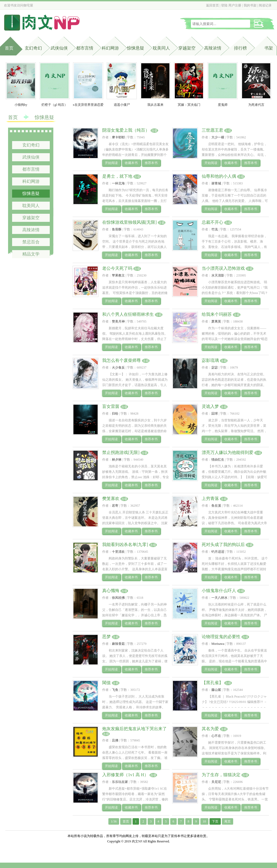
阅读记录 (265, 5)
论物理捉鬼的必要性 (221, 637)
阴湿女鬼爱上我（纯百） (126, 130)
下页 (215, 821)
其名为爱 (210, 729)
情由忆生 (218, 460)
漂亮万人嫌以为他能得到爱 (228, 452)
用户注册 (235, 5)
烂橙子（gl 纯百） (54, 105)
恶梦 (106, 637)
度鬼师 (223, 105)
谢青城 (216, 183)
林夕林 (117, 460)
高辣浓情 (213, 48)
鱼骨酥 (117, 229)
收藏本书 (131, 163)
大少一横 (218, 137)
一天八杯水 (219, 598)
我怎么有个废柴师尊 (122, 360)
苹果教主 (118, 275)
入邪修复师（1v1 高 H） (125, 775)
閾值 (106, 683)
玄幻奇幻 (33, 48)
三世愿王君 (212, 130)
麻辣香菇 (118, 644)
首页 (9, 48)
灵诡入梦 (210, 406)
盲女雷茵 (111, 406)
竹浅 (215, 229)
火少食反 (118, 367)
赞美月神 (118, 321)
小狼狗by (21, 105)
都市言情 (85, 48)
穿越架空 (187, 48)
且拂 (115, 740)
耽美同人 (161, 48)
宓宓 (215, 367)
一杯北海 (118, 183)
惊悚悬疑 (136, 48)
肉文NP (137, 841)
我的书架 (250, 5)
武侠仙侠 (59, 48)
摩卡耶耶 (118, 137)
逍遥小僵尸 (122, 105)
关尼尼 (216, 782)
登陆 (224, 5)
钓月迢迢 (218, 552)
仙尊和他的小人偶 (219, 176)
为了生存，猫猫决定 (221, 775)
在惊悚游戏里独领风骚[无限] (129, 222)
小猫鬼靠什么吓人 (219, 591)
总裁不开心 (212, 222)
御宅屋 (28, 5)
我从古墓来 (155, 105)
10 (204, 821)
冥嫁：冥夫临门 (189, 105)
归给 (115, 414)
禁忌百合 (31, 242)
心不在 (216, 736)
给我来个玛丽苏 (217, 314)
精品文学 (31, 254)
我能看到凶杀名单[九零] (125, 545)
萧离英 (216, 321)
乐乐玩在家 (120, 782)
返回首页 (212, 5)
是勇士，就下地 (117, 176)
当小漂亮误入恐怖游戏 (223, 268)
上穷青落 (210, 498)
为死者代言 (256, 105)
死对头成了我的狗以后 (223, 545)
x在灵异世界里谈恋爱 (88, 105)
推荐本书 (151, 163)
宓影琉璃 (210, 360)
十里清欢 (118, 552)
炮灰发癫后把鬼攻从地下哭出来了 (134, 729)
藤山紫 (216, 690)
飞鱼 (115, 690)
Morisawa (218, 644)
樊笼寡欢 (111, 498)
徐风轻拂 (118, 598)
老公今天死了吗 (117, 268)
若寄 (115, 506)
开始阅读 (111, 163)
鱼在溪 (216, 506)
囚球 (215, 414)
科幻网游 (110, 48)
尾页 (228, 821)
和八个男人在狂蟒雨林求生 (128, 314)
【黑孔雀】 (212, 683)
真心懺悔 (111, 591)
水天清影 (218, 275)
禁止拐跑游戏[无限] (121, 452)
